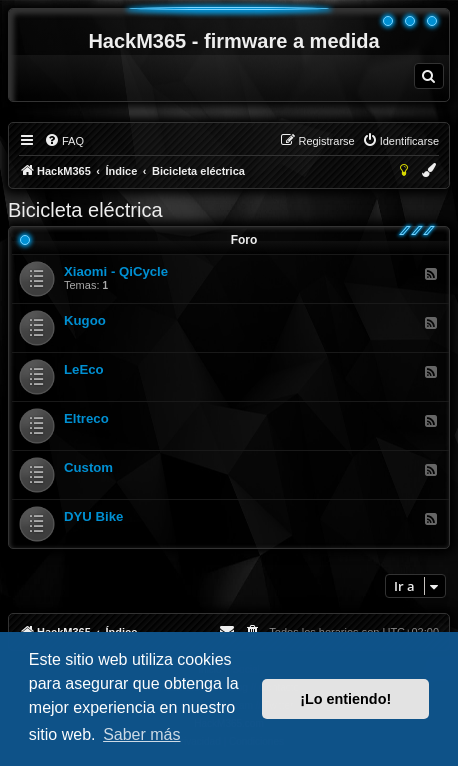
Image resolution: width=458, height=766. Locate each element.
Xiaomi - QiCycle (116, 271)
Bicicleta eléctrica (85, 210)
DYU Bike (93, 516)
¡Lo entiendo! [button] (345, 699)
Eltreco (86, 418)
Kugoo (85, 320)
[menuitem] (429, 76)
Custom (88, 467)
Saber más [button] (141, 734)
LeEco (84, 369)
